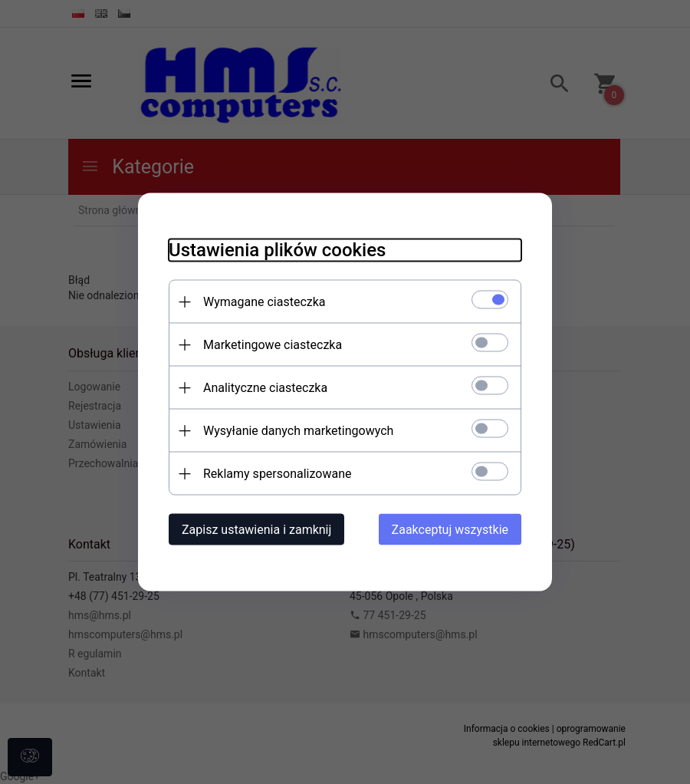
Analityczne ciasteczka (265, 388)
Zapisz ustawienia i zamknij (256, 530)
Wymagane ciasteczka (264, 302)
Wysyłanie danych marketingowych (298, 431)
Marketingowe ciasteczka (273, 345)
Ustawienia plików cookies (277, 250)
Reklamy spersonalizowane (277, 474)
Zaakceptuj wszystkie (450, 530)
